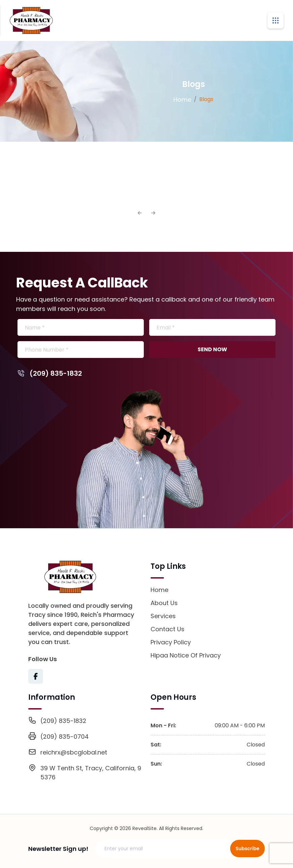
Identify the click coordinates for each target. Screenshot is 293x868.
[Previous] (140, 213)
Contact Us (168, 629)
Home (182, 100)
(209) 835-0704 (65, 737)
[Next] (153, 213)
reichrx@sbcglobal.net (74, 752)
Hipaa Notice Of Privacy (186, 655)
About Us (164, 603)
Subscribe (247, 849)
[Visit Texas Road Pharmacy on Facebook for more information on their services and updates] (36, 676)
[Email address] (167, 849)
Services (163, 616)
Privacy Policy (171, 642)
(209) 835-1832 (50, 373)
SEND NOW (212, 349)
